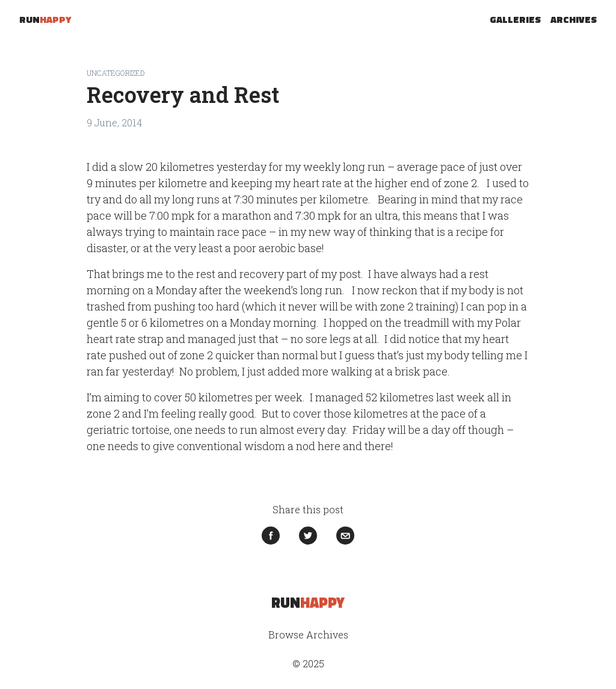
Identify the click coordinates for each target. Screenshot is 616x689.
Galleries (515, 19)
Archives (574, 19)
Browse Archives (308, 635)
